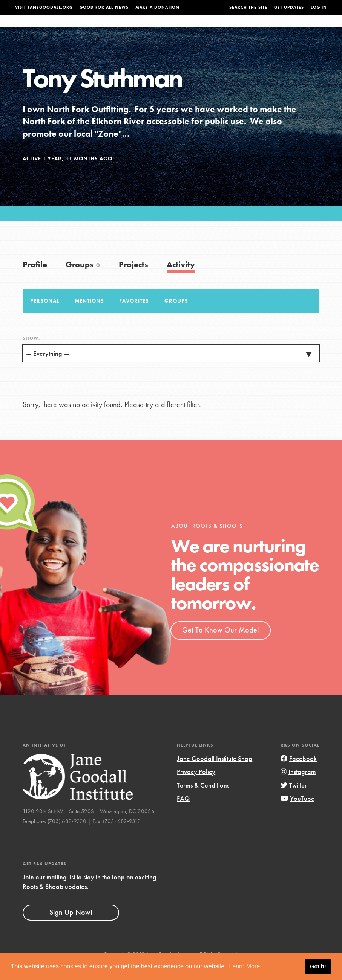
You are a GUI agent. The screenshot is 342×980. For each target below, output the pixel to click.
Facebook (299, 773)
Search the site (248, 7)
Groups (280, 28)
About (106, 28)
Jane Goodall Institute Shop (215, 773)
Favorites (134, 316)
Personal (45, 316)
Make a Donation (157, 7)
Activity (181, 280)
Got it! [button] (318, 966)
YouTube (298, 813)
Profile (35, 280)
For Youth (135, 28)
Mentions (89, 316)
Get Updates (289, 7)
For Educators (176, 28)
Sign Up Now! (71, 927)
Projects (252, 28)
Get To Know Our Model (220, 645)
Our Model (219, 28)
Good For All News (104, 7)
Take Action (311, 28)
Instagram (298, 787)
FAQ (183, 813)
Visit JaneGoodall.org (44, 7)
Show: (31, 353)
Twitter (294, 800)
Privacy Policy (196, 787)
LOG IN (319, 7)
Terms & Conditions (203, 800)
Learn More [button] (244, 966)
